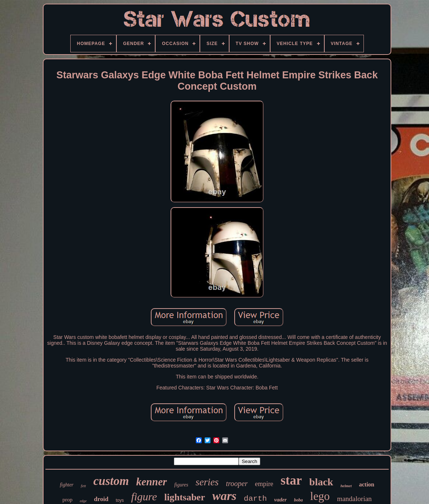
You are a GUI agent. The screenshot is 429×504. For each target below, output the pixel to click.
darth (255, 499)
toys (120, 500)
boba (298, 500)
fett (83, 486)
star (291, 480)
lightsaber (185, 497)
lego (320, 496)
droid (101, 499)
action (367, 484)
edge (83, 501)
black (321, 482)
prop (67, 500)
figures (181, 485)
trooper (237, 484)
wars (224, 496)
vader (280, 500)
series (207, 482)
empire (264, 484)
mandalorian (355, 499)
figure (144, 496)
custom (111, 481)
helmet (346, 486)
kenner (152, 482)
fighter (66, 485)
